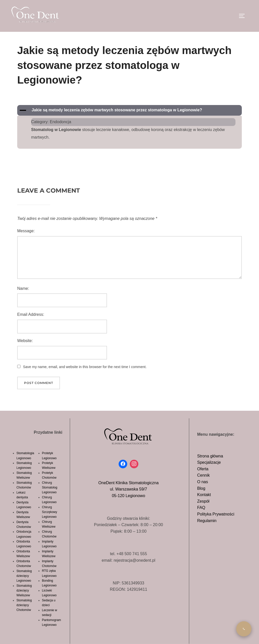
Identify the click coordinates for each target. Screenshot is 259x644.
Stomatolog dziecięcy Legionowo (24, 576)
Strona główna (210, 456)
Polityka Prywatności (216, 514)
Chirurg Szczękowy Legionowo (50, 512)
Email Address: (31, 314)
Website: (25, 341)
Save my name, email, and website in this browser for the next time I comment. (85, 367)
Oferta (203, 469)
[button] (129, 110)
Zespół (203, 501)
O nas (203, 482)
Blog (201, 488)
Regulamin (207, 521)
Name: (23, 288)
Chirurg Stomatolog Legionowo (50, 487)
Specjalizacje (209, 462)
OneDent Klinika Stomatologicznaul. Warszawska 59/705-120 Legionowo (128, 489)
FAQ (201, 508)
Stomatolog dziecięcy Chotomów (24, 605)
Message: (26, 231)
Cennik (204, 475)
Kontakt (204, 495)
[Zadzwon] (244, 629)
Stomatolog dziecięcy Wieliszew (24, 590)
